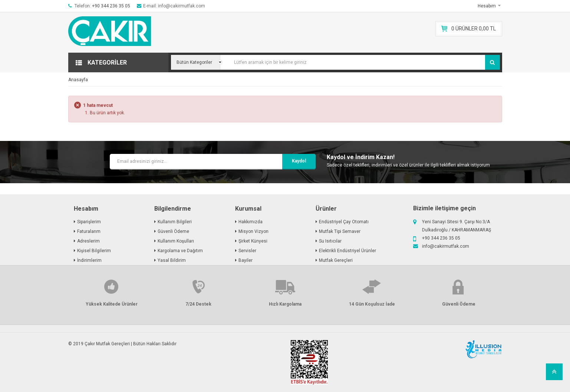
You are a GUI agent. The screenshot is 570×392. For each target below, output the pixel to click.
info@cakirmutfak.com (446, 246)
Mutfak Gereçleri (336, 260)
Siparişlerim (89, 222)
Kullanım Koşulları (176, 241)
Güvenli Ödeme (173, 231)
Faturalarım (89, 231)
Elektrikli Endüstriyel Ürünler (347, 251)
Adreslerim (88, 241)
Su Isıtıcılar (330, 241)
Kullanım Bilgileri (175, 222)
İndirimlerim (89, 260)
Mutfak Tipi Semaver (340, 231)
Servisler (247, 251)
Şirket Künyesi (253, 241)
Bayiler (246, 260)
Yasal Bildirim (172, 260)
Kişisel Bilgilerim (94, 251)
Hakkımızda (251, 222)
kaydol (299, 161)
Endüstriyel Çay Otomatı (344, 222)
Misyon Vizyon (253, 231)
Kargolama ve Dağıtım (180, 251)
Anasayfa (78, 80)
